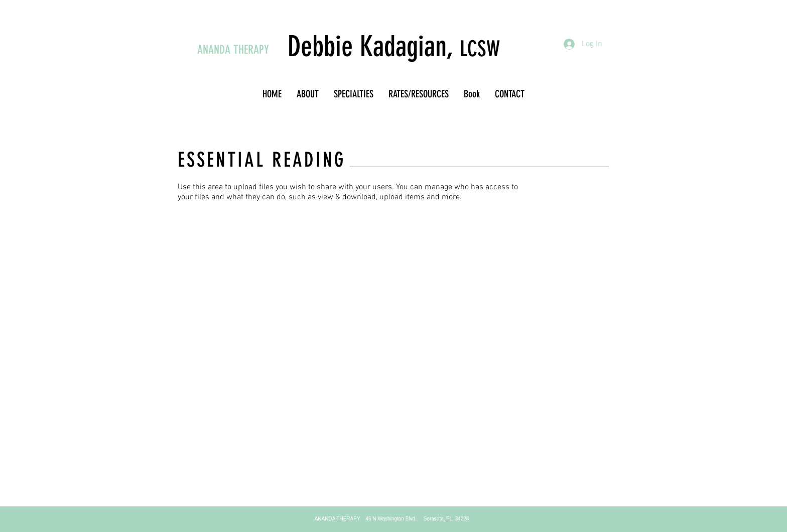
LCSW (480, 49)
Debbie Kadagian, (374, 46)
